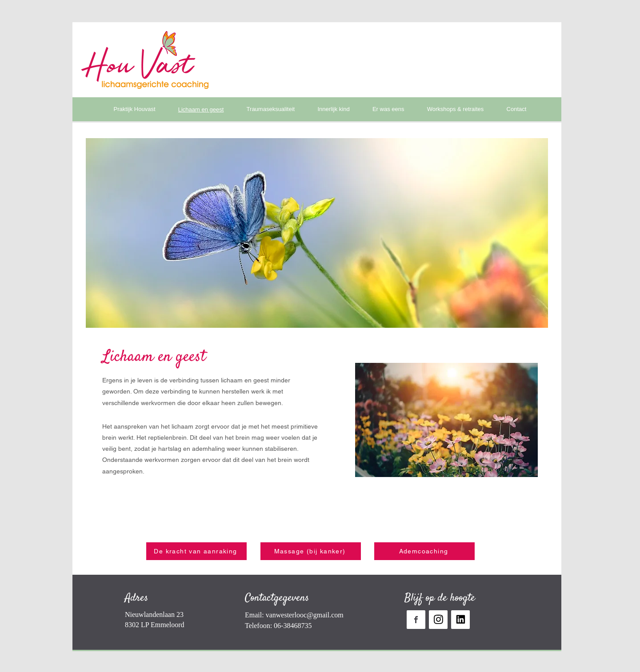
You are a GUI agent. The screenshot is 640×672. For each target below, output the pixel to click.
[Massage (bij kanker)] (311, 551)
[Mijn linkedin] (460, 620)
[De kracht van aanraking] (196, 551)
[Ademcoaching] (424, 551)
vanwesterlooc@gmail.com (305, 615)
